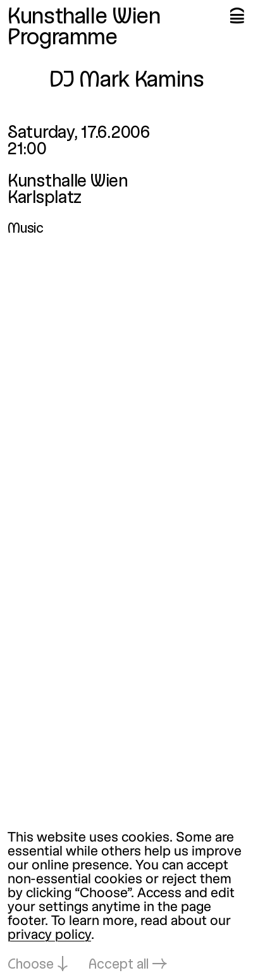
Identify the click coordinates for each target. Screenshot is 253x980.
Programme (63, 39)
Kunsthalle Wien (84, 18)
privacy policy (49, 935)
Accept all (119, 965)
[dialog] (126, 902)
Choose (31, 965)
